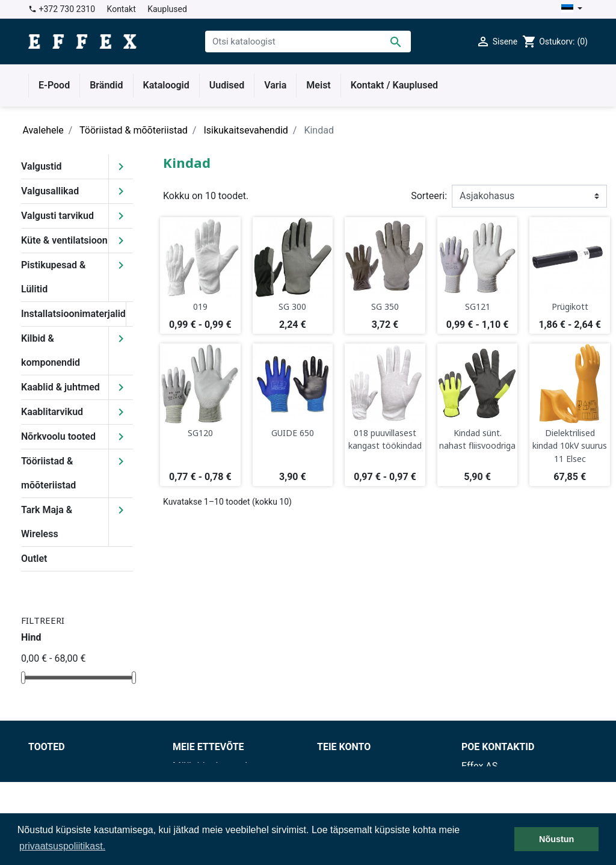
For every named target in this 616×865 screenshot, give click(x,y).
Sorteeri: (429, 196)
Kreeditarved (344, 795)
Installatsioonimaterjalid (73, 314)
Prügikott (570, 306)
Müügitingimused (210, 766)
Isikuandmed (345, 766)
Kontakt (122, 9)
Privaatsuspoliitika (212, 795)
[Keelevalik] (572, 9)
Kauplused (167, 9)
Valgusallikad (50, 191)
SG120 (200, 433)
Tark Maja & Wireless (47, 522)
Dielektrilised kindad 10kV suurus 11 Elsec (570, 446)
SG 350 (385, 306)
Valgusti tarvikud (57, 216)
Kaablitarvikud (52, 412)
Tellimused (340, 780)
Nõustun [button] (556, 839)
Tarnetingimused (209, 780)
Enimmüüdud (57, 795)
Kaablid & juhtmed (60, 387)
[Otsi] (308, 42)
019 (200, 306)
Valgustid (42, 166)
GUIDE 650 (293, 433)
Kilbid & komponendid (51, 350)
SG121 (478, 306)
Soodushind (54, 766)
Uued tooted (54, 780)
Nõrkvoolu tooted (58, 436)
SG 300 (292, 306)
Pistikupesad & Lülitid (53, 277)
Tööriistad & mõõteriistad (48, 473)
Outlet (34, 559)
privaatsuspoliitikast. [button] (62, 846)
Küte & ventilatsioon (64, 240)
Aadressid (338, 809)
